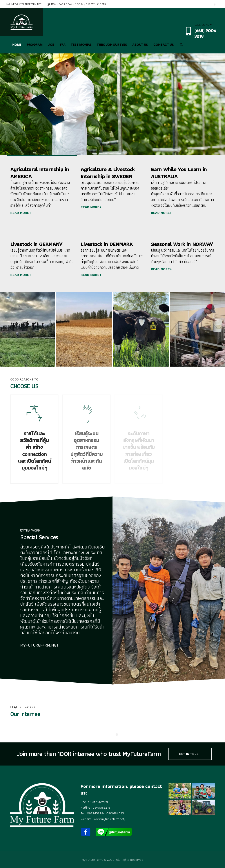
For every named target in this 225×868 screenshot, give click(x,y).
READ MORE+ (21, 213)
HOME (17, 45)
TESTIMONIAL (81, 45)
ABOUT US (140, 45)
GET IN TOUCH (190, 754)
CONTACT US (164, 45)
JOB (51, 45)
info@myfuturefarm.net (24, 4)
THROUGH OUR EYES (112, 45)
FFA (63, 45)
